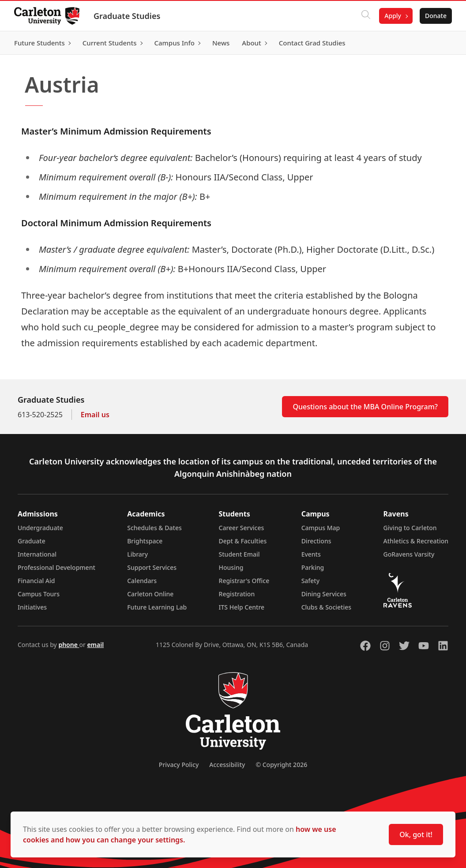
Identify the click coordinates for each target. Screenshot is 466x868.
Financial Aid (36, 581)
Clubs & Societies (326, 607)
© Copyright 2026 (281, 765)
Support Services (152, 567)
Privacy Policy (179, 765)
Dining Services (324, 594)
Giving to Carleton (410, 528)
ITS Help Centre (242, 607)
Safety (311, 581)
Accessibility (227, 765)
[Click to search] (366, 16)
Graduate (32, 541)
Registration (237, 594)
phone (69, 645)
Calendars (142, 581)
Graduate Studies (127, 16)
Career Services (242, 528)
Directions (316, 541)
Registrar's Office (244, 581)
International (37, 554)
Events (311, 554)
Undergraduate (40, 528)
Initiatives (32, 607)
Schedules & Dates (154, 528)
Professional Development (56, 567)
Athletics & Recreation (416, 541)
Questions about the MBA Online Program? (365, 407)
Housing (231, 567)
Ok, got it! (416, 834)
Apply (393, 16)
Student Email (239, 554)
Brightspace (145, 541)
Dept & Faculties (243, 541)
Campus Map (321, 528)
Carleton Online (150, 594)
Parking (313, 567)
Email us (95, 415)
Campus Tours (39, 594)
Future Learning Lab (157, 607)
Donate (436, 16)
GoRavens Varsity (409, 554)
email (95, 645)
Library (137, 554)
